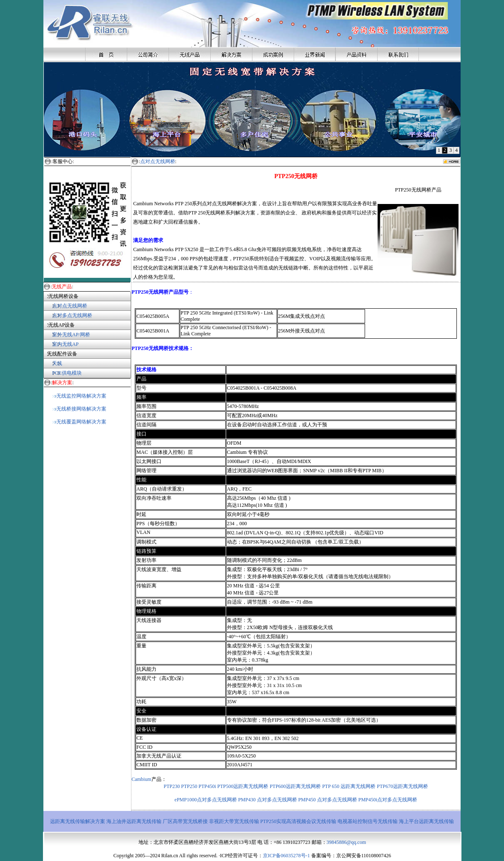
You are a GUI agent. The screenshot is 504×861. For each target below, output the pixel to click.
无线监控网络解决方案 (79, 396)
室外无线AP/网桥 (67, 335)
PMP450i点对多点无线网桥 (388, 800)
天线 (57, 363)
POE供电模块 (67, 373)
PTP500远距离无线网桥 (243, 786)
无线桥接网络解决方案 (79, 409)
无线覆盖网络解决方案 (79, 422)
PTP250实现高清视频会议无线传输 (299, 821)
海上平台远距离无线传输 (426, 821)
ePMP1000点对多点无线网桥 (205, 800)
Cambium (141, 779)
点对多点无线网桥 (72, 315)
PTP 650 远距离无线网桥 (349, 786)
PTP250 (189, 786)
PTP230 (172, 786)
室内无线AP (61, 344)
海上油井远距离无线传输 (134, 821)
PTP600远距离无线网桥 (295, 786)
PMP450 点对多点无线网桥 (328, 800)
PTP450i (207, 786)
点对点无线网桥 (65, 306)
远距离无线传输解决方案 (78, 821)
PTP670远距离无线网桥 (402, 786)
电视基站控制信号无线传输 (368, 821)
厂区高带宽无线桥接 (185, 821)
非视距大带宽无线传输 (234, 821)
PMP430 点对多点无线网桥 (268, 800)
